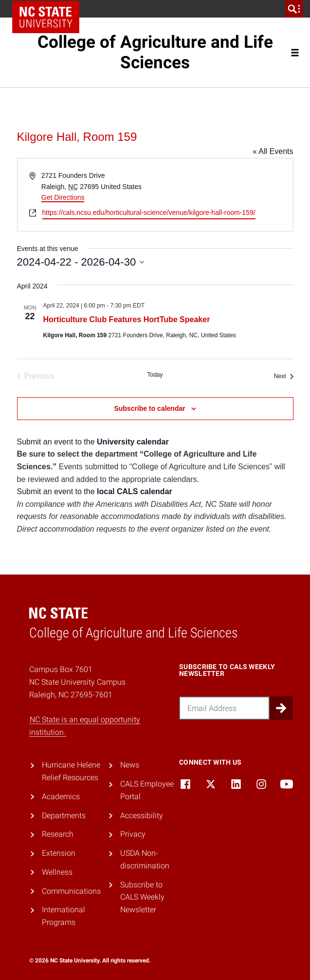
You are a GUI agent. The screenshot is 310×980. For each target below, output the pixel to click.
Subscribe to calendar (149, 408)
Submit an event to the (93, 442)
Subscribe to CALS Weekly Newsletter (142, 897)
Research (58, 834)
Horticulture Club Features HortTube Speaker (127, 319)
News (130, 765)
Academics (61, 797)
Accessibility (142, 816)
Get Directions (63, 197)
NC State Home (46, 17)
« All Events (273, 151)
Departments (64, 816)
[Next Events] (284, 376)
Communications (71, 891)
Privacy (133, 834)
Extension (59, 853)
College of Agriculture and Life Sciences (155, 52)
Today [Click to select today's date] (155, 375)
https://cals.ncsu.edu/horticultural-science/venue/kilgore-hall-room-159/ (149, 212)
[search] (294, 9)
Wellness (57, 872)
